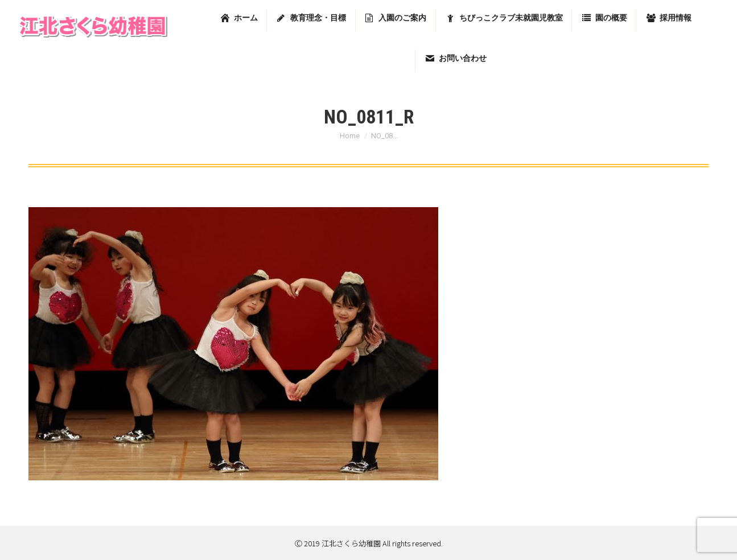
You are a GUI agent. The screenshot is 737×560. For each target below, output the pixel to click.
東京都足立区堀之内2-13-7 (588, 13)
